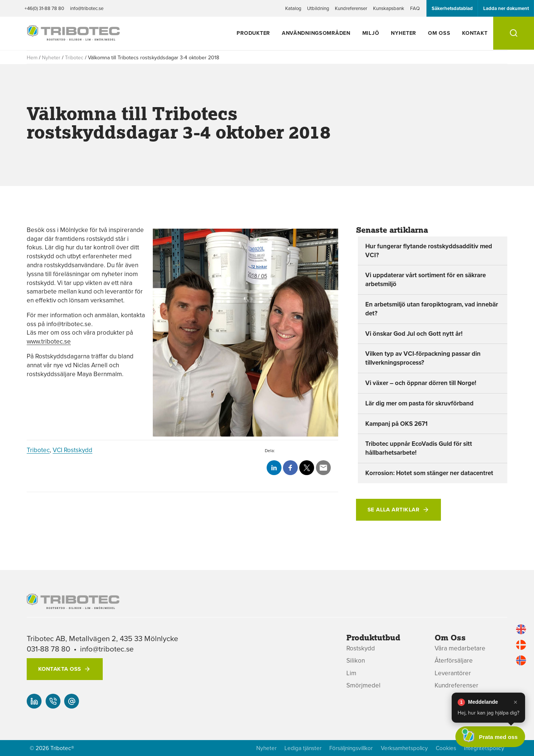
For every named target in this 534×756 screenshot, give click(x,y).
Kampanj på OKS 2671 (396, 424)
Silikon (356, 661)
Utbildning (318, 8)
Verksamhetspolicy (404, 748)
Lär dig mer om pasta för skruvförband (419, 403)
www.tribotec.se (49, 341)
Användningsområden (316, 33)
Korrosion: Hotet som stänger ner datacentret (429, 473)
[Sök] (514, 33)
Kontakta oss (60, 669)
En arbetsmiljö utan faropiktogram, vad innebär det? (432, 309)
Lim (351, 673)
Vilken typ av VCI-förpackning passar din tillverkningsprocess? (423, 358)
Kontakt (475, 33)
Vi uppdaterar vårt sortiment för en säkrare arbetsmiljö (426, 279)
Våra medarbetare (460, 648)
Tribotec (74, 57)
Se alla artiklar (393, 510)
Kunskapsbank (389, 8)
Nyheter (403, 33)
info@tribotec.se (87, 8)
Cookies (446, 748)
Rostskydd (361, 648)
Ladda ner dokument (506, 8)
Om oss (439, 33)
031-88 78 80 (48, 649)
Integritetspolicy (484, 748)
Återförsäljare (454, 661)
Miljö (371, 33)
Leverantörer (453, 673)
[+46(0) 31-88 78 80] (53, 701)
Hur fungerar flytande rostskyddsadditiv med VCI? (429, 251)
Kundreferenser (351, 8)
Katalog (293, 8)
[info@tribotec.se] (72, 701)
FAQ (415, 8)
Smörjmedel (363, 685)
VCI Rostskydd (72, 450)
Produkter (253, 33)
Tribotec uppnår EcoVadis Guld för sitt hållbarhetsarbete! (419, 448)
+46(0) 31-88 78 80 (44, 8)
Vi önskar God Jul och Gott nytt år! (414, 334)
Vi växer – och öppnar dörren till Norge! (421, 383)
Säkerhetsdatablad (452, 8)
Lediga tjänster (303, 748)
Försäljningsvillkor (351, 748)
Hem (32, 57)
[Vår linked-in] (34, 701)
